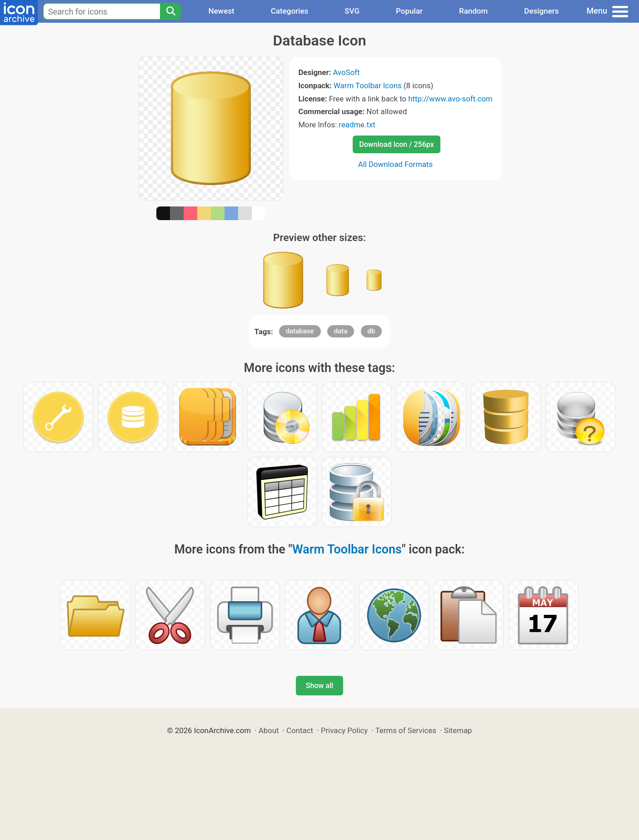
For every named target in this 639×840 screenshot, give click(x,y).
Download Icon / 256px (396, 144)
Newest (221, 11)
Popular (409, 11)
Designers (541, 11)
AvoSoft (347, 72)
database (300, 331)
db (372, 331)
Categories (290, 11)
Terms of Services (406, 730)
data (341, 331)
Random (473, 11)
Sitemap (458, 730)
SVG (352, 11)
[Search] (170, 11)
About (269, 730)
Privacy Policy (344, 730)
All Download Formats (396, 164)
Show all (319, 686)
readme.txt (357, 125)
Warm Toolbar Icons (368, 86)
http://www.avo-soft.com (450, 99)
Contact (300, 730)
